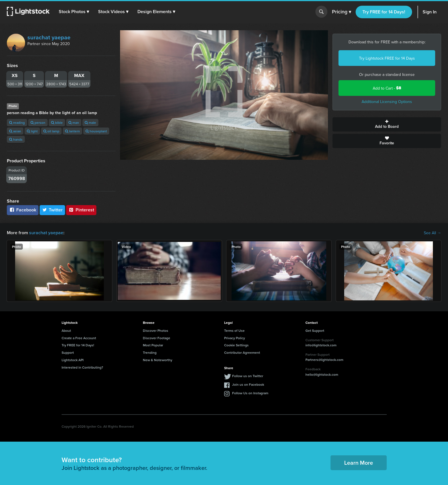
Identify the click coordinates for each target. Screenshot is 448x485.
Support (68, 352)
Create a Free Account (79, 338)
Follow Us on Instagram (250, 393)
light (32, 131)
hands (16, 139)
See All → (432, 233)
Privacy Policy (235, 338)
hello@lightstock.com (322, 374)
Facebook (23, 210)
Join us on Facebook (248, 384)
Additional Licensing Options (387, 102)
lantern (72, 131)
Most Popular (153, 345)
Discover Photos (156, 331)
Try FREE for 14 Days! (384, 12)
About (66, 331)
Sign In (430, 12)
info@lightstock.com (321, 345)
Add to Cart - (387, 88)
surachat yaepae (49, 37)
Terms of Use (234, 331)
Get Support (315, 331)
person (38, 123)
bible (57, 123)
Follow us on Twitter (248, 376)
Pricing (341, 12)
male (90, 123)
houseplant (96, 131)
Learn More (359, 463)
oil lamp (51, 131)
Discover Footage (157, 338)
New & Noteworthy (158, 360)
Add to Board (387, 124)
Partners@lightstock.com (324, 360)
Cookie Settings (236, 345)
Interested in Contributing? (82, 367)
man (74, 123)
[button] (74, 12)
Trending (150, 352)
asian (15, 131)
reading (17, 123)
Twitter (52, 210)
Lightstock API (73, 360)
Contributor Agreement (242, 352)
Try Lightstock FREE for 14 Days (387, 58)
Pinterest (81, 210)
